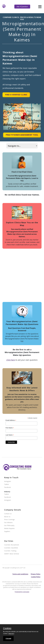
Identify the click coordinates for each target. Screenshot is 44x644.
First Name (10, 428)
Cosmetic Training (10, 551)
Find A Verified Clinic (16, 95)
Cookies (7, 628)
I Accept (8, 638)
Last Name (10, 435)
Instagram (8, 481)
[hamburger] (40, 7)
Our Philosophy (9, 526)
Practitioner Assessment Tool (22, 135)
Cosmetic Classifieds (11, 548)
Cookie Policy (36, 577)
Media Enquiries (9, 528)
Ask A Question (22, 7)
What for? (11, 634)
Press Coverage (9, 520)
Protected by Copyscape (22, 592)
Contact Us (8, 514)
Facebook (7, 487)
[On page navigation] (22, 146)
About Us (7, 517)
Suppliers (7, 531)
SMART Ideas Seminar (12, 554)
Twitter (7, 484)
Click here (11, 360)
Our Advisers (8, 523)
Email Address (11, 420)
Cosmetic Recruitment (12, 545)
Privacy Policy (36, 574)
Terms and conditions (20, 574)
